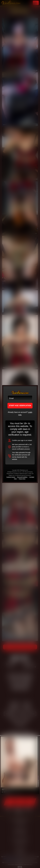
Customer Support (11, 477)
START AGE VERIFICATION (20, 406)
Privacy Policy (22, 479)
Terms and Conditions (22, 477)
